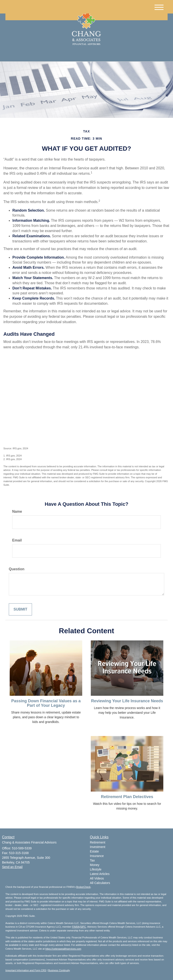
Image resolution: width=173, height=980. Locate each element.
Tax (92, 860)
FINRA (76, 927)
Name (17, 511)
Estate (94, 851)
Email (17, 540)
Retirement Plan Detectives (127, 797)
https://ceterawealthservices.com (63, 949)
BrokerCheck (84, 887)
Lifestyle (96, 869)
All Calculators (100, 883)
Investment (98, 847)
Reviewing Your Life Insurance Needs (127, 701)
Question (17, 569)
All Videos (97, 878)
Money (95, 865)
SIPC (83, 927)
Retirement (98, 842)
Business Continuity (59, 970)
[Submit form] (20, 610)
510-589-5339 (125, 54)
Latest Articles (100, 874)
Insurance (97, 856)
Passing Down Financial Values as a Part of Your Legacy (46, 703)
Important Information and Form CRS (26, 970)
